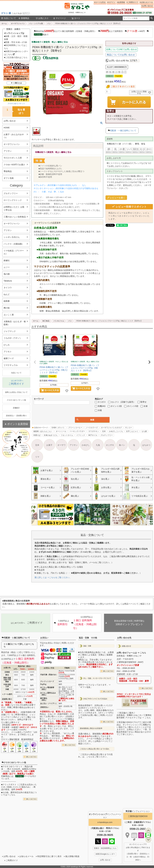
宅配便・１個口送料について (16, 638)
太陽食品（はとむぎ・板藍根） (15, 323)
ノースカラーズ (92, 428)
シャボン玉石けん (12, 237)
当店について (9, 18)
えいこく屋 (9, 315)
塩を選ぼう (14, 112)
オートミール (61, 431)
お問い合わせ (148, 6)
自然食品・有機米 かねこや (129, 656)
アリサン (8, 151)
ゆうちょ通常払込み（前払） (48, 694)
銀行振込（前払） (44, 699)
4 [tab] (88, 528)
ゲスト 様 (6, 13)
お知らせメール (147, 2)
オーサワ (61, 445)
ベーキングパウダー (77, 431)
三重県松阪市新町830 (138, 816)
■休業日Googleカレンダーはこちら (16, 53)
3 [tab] (86, 528)
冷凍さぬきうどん (51, 435)
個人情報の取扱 (72, 856)
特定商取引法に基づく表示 (49, 856)
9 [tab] (98, 528)
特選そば (37, 435)
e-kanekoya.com (105, 822)
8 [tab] (96, 528)
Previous (35, 517)
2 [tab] (84, 528)
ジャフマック (10, 331)
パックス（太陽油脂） (14, 244)
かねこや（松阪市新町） (59, 714)
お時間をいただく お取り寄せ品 (14, 208)
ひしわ (7, 345)
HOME (7, 128)
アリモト (8, 352)
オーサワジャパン (18, 24)
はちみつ (146, 445)
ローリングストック (13, 200)
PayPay (43, 684)
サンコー (129, 428)
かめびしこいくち (116, 431)
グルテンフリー (11, 193)
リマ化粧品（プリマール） (14, 252)
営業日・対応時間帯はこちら (105, 848)
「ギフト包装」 (85, 687)
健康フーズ (9, 358)
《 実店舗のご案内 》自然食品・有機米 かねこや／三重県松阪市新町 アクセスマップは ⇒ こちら (134, 715)
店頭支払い (45, 707)
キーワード (39, 399)
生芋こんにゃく (132, 431)
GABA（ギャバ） (58, 428)
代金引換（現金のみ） (49, 675)
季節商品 (8, 171)
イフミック (81, 435)
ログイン (26, 13)
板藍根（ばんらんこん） (43, 431)
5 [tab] (90, 528)
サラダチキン (94, 431)
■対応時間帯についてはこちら (16, 47)
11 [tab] (102, 528)
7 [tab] (94, 528)
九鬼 (98, 445)
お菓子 (49, 445)
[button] (35, 362)
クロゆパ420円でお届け (14, 165)
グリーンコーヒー (75, 428)
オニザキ (110, 445)
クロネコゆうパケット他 (14, 762)
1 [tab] (82, 528)
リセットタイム (67, 435)
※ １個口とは (16, 83)
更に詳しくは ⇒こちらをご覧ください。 (53, 577)
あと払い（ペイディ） (49, 703)
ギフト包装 (9, 178)
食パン (122, 445)
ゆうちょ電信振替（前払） (47, 688)
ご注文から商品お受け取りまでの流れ (95, 749)
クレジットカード (47, 681)
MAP (140, 662)
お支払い (44, 638)
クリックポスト (9, 785)
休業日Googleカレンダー (105, 854)
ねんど (7, 294)
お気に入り (42, 18)
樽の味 (7, 308)
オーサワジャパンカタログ (111, 428)
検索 (152, 18)
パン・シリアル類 (36, 24)
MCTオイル (93, 435)
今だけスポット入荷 (13, 158)
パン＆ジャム (59, 321)
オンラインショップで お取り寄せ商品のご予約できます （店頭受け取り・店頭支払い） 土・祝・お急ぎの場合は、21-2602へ (138, 852)
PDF (136, 703)
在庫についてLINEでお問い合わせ (122, 49)
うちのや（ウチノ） (13, 338)
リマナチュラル (11, 365)
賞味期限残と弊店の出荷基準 (91, 728)
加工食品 (46, 321)
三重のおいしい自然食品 (15, 217)
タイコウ (8, 288)
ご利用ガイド (133, 2)
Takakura (8, 281)
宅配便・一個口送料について (123, 131)
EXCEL (145, 703)
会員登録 (121, 2)
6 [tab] (92, 528)
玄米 (104, 431)
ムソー (7, 267)
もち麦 (144, 431)
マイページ (59, 18)
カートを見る (100, 2)
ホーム (4, 24)
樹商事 (7, 301)
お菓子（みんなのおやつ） (14, 136)
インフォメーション (138, 811)
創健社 (7, 260)
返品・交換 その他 (88, 638)
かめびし (86, 445)
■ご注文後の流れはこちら (16, 57)
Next (149, 517)
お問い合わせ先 (124, 638)
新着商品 (24, 18)
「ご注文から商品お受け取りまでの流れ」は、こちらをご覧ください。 (95, 756)
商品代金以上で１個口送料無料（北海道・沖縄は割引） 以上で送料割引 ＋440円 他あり (91, 33)
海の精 (7, 274)
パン (49, 24)
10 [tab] (100, 528)
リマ (37, 457)
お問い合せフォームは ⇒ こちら (131, 653)
